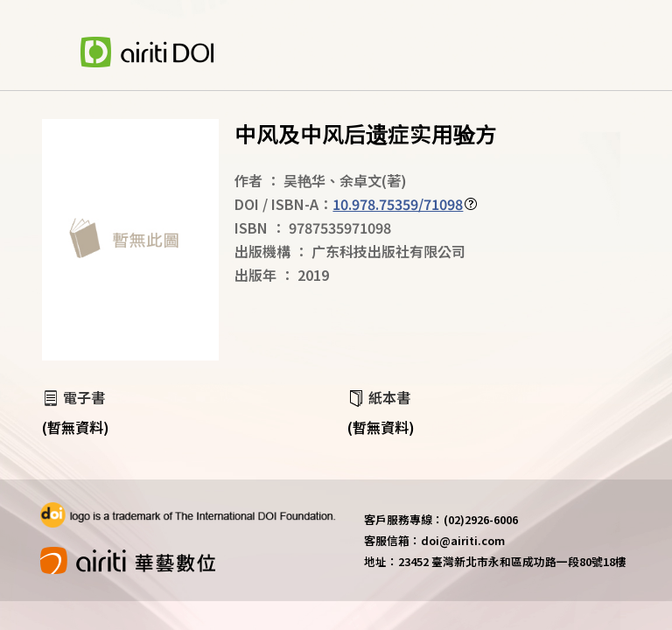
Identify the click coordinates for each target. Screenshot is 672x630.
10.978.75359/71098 (398, 204)
